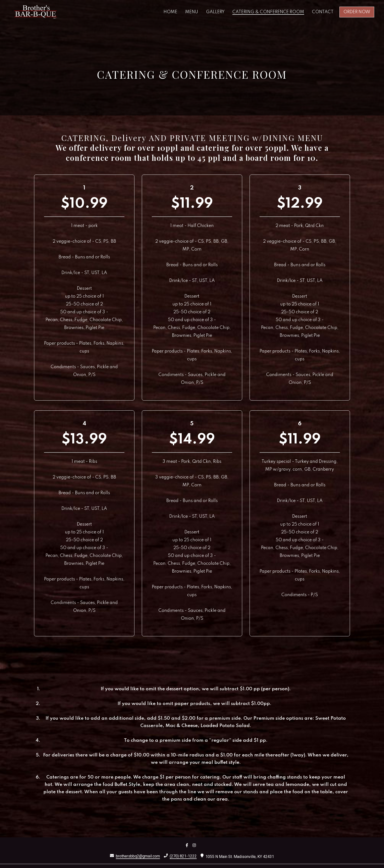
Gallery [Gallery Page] (215, 12)
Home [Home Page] (170, 12)
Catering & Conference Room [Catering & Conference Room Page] (268, 12)
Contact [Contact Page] (323, 12)
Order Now (357, 12)
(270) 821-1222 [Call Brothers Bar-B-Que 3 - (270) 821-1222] (183, 856)
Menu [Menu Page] (192, 12)
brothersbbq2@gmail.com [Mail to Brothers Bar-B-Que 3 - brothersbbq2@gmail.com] (138, 856)
